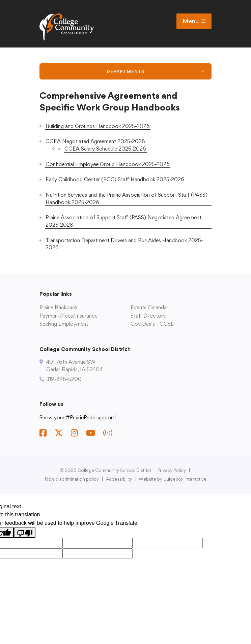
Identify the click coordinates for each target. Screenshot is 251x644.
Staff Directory (148, 316)
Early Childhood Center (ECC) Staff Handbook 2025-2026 (115, 179)
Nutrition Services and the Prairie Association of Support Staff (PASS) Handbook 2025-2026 (127, 199)
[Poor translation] (25, 533)
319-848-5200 (64, 379)
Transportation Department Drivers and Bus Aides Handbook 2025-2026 (124, 244)
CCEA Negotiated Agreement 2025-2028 (95, 141)
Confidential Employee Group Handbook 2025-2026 (108, 164)
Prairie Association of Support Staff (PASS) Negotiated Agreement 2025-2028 (123, 221)
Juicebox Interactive (185, 479)
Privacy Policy (172, 470)
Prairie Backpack (59, 307)
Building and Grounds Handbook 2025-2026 (98, 126)
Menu (194, 21)
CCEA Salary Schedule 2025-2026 (105, 149)
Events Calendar (149, 307)
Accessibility (119, 479)
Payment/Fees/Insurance (68, 316)
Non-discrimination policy (72, 479)
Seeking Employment (64, 324)
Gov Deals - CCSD (153, 324)
